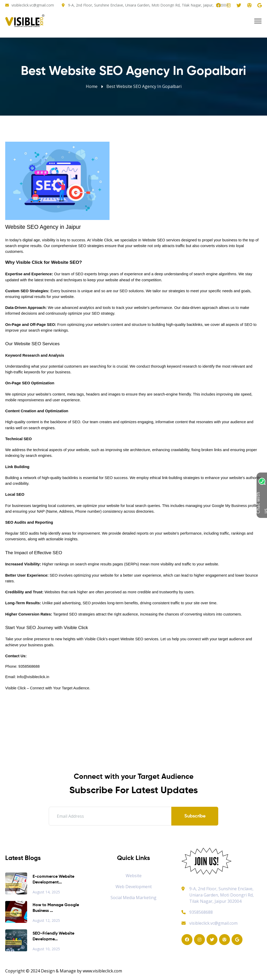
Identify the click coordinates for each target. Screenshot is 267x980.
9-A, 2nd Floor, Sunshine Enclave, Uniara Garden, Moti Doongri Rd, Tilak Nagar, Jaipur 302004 (222, 895)
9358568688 (197, 912)
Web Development (134, 887)
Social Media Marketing (133, 898)
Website (134, 876)
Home (92, 86)
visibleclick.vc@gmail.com (33, 5)
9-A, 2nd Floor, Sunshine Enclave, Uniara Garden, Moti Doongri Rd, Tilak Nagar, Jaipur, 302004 (148, 5)
